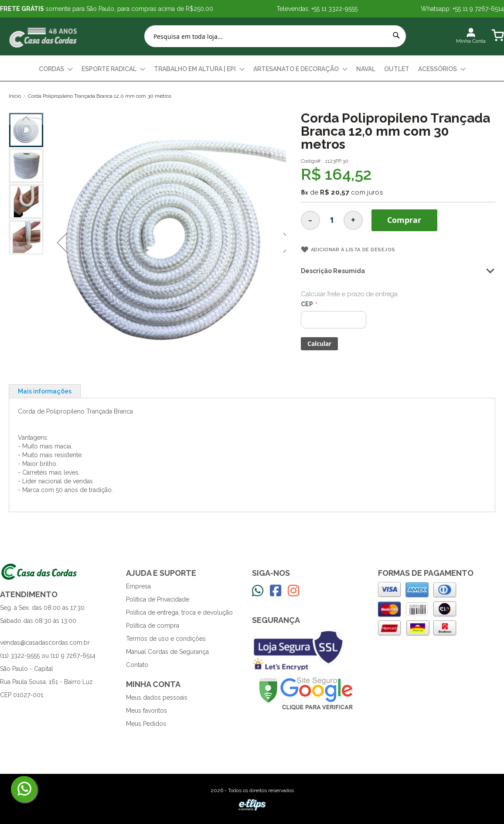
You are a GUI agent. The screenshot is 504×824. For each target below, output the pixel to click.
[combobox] (275, 36)
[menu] (252, 69)
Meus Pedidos (146, 724)
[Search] (396, 35)
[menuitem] (56, 69)
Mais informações (45, 391)
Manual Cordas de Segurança (167, 652)
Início (15, 96)
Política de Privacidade (158, 599)
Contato (137, 665)
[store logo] (44, 36)
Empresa (138, 586)
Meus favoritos (146, 711)
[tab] (45, 391)
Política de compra (153, 626)
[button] (62, 243)
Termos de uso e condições (166, 639)
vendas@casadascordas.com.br (45, 643)
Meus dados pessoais (157, 697)
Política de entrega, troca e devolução (179, 612)
